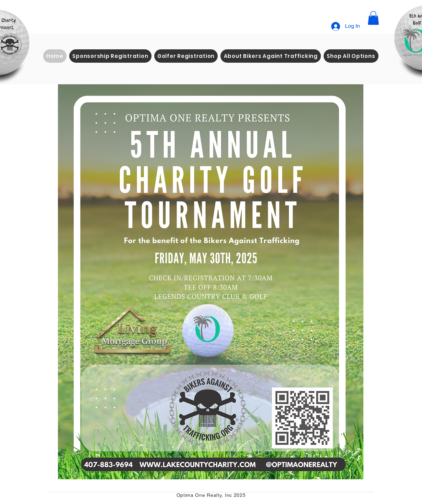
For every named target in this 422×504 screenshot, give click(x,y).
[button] (373, 18)
